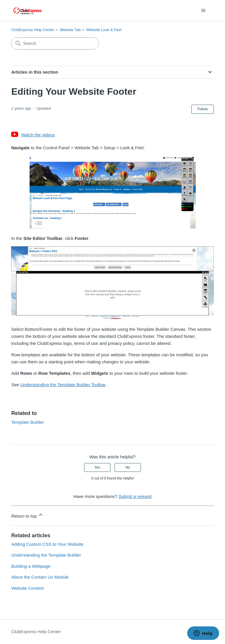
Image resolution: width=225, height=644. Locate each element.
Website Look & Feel (104, 30)
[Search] (55, 43)
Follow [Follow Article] (203, 109)
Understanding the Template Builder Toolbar (63, 385)
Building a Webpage (31, 566)
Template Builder (28, 422)
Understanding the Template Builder (46, 555)
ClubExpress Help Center (33, 30)
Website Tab (70, 30)
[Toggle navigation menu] (203, 11)
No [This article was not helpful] (128, 467)
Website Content (27, 588)
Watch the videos (38, 135)
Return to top (27, 515)
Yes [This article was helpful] (97, 467)
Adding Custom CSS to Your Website (47, 544)
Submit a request (135, 496)
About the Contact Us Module (40, 577)
